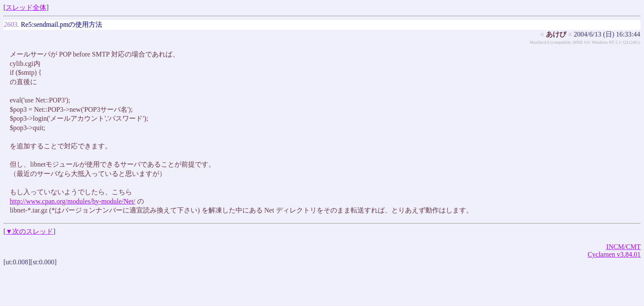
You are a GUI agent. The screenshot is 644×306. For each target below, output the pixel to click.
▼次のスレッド (29, 231)
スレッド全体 (26, 7)
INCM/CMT (623, 247)
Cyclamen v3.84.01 (614, 254)
